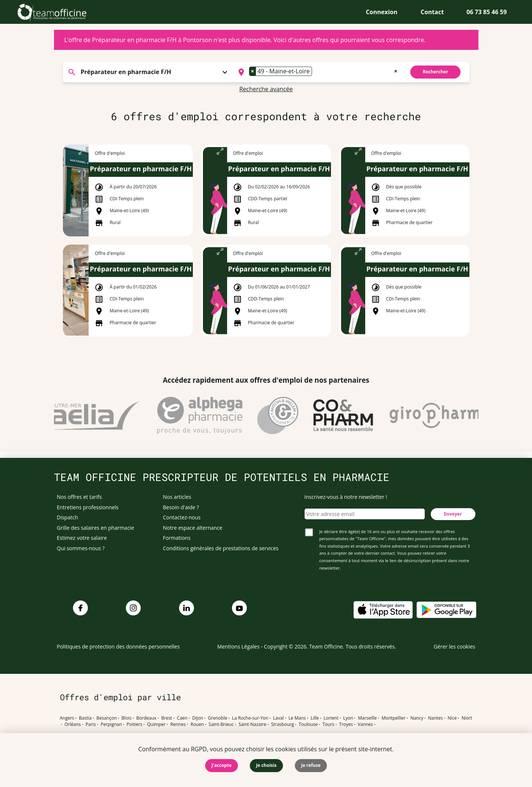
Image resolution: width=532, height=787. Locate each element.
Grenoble (217, 718)
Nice (452, 718)
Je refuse (311, 765)
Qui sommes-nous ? (81, 548)
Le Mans (297, 718)
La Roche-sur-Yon (250, 718)
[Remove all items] (396, 70)
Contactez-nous (182, 517)
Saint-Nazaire (252, 724)
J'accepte (222, 765)
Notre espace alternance (193, 528)
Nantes (436, 718)
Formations (177, 538)
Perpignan (111, 724)
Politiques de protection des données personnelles (118, 646)
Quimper (156, 724)
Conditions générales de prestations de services (221, 548)
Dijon (197, 718)
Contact (432, 12)
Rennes (178, 724)
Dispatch (68, 517)
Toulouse (308, 724)
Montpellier (394, 718)
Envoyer (453, 514)
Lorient (331, 718)
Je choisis (266, 765)
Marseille (367, 718)
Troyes (346, 724)
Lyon (348, 718)
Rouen (197, 724)
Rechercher (435, 72)
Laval (278, 718)
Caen (182, 718)
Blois (126, 718)
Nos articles (177, 497)
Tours (328, 724)
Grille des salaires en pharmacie (96, 528)
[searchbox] (316, 72)
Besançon (107, 718)
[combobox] (317, 72)
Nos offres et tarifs (79, 497)
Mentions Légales (239, 646)
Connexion (381, 12)
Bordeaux (146, 718)
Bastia (85, 718)
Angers (67, 718)
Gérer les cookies (455, 646)
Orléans (73, 724)
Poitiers (134, 724)
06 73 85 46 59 (487, 12)
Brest (167, 718)
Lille (315, 718)
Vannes (365, 724)
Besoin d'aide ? (181, 507)
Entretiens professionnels (88, 507)
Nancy (417, 718)
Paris (91, 724)
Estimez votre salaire (82, 538)
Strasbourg (283, 724)
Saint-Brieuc (221, 724)
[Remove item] (253, 71)
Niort (467, 718)
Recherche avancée (266, 89)
